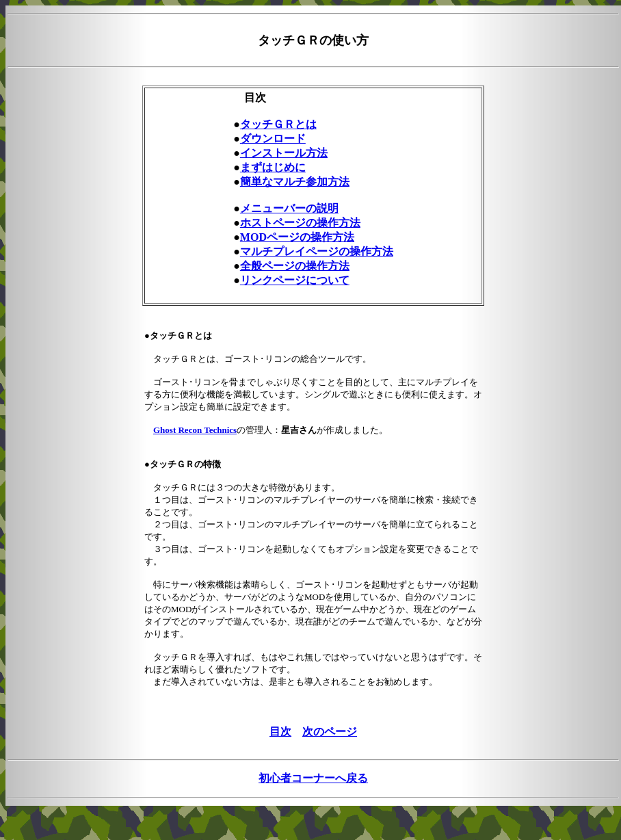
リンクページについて (295, 280)
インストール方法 (284, 153)
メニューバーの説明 (289, 208)
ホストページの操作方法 (300, 223)
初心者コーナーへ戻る (313, 778)
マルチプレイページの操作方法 (317, 251)
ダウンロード (273, 139)
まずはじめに (273, 167)
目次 (280, 732)
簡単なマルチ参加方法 (295, 182)
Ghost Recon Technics (195, 430)
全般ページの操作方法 (295, 266)
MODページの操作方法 (297, 237)
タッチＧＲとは (278, 124)
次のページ (330, 732)
